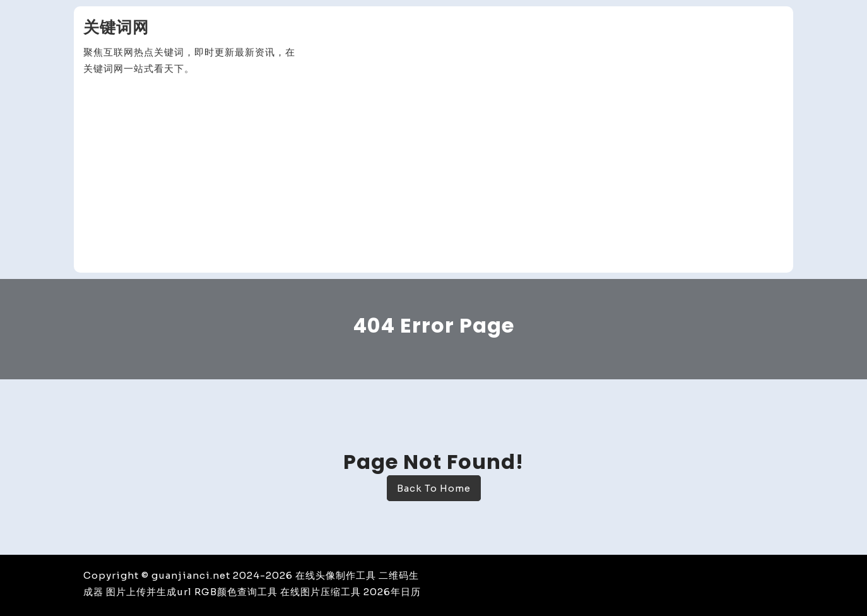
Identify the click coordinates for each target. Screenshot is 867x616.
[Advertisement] (433, 175)
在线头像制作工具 (336, 575)
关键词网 (116, 27)
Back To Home (434, 488)
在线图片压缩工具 (321, 592)
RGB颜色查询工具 (236, 592)
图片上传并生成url (149, 592)
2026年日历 (392, 592)
